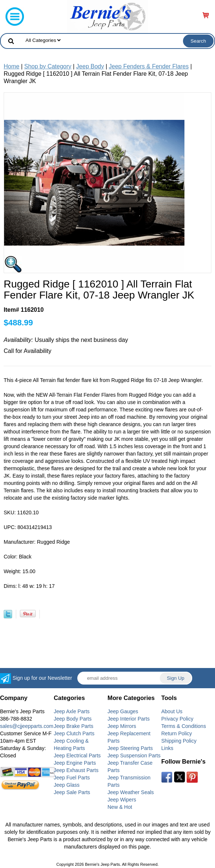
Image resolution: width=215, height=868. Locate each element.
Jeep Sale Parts (72, 792)
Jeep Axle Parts (72, 711)
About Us (172, 711)
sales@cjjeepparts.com (27, 726)
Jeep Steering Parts (130, 748)
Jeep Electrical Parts (77, 756)
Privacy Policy (177, 719)
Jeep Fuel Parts (72, 778)
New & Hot (120, 807)
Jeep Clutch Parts (74, 733)
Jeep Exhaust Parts (76, 770)
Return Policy (177, 733)
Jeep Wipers (122, 800)
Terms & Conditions (184, 726)
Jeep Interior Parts (128, 719)
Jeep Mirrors (122, 726)
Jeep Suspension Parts (134, 756)
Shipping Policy (179, 741)
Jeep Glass (67, 785)
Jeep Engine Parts (75, 763)
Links (167, 748)
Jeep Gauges (123, 711)
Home (12, 66)
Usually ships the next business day (66, 340)
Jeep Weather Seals (131, 792)
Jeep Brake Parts (73, 726)
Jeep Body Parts (73, 719)
